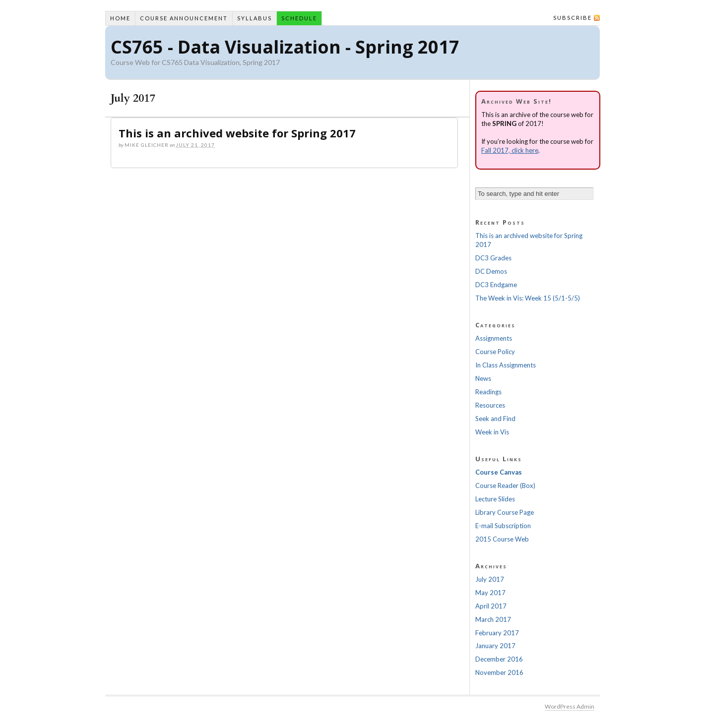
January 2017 (495, 646)
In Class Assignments (506, 365)
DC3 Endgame (496, 285)
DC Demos (491, 271)
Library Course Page (505, 512)
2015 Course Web (502, 539)
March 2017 (493, 619)
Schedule (299, 18)
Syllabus (255, 18)
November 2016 (499, 672)
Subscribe (573, 18)
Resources (490, 405)
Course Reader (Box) (505, 485)
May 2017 (490, 593)
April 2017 (491, 606)
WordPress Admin (570, 706)
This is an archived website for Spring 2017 (237, 133)
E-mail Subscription (503, 526)
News (483, 378)
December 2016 (499, 659)
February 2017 (497, 633)
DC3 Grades (493, 258)
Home (120, 18)
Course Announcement (184, 18)
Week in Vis (492, 432)
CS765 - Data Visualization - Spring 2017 (285, 47)
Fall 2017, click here (510, 150)
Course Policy (495, 352)
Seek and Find (495, 419)
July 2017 (490, 579)
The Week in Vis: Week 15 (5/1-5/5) (528, 298)
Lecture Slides (495, 499)
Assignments (494, 338)
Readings (488, 392)
